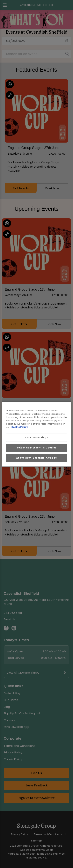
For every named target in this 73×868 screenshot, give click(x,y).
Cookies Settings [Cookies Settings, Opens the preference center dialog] (36, 438)
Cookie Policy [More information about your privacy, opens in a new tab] (20, 427)
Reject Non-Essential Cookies (36, 448)
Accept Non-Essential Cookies (36, 458)
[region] (36, 434)
